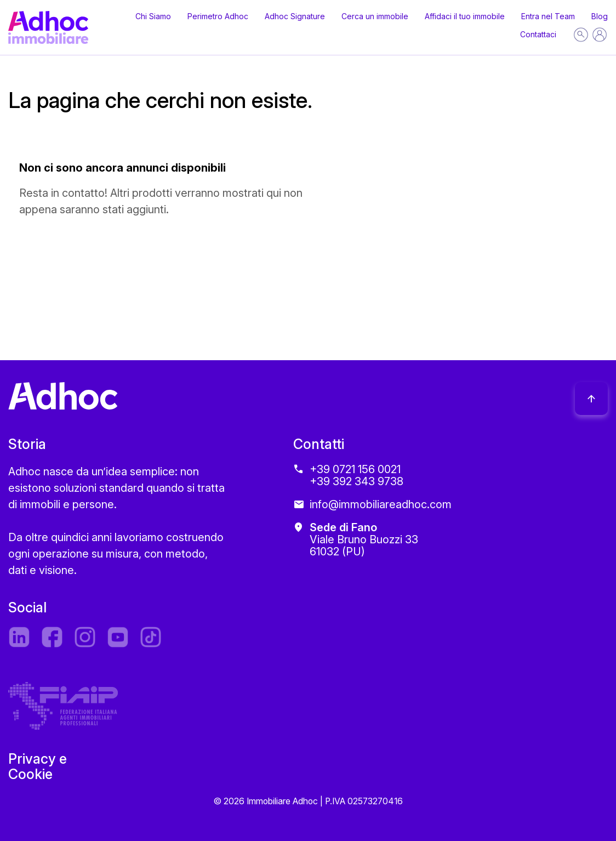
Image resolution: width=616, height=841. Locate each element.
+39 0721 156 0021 (355, 469)
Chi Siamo (153, 16)
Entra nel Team (548, 16)
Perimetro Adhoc (218, 16)
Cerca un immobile (375, 16)
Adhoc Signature (295, 16)
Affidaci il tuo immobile (465, 16)
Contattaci (538, 35)
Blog (600, 16)
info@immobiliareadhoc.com (381, 504)
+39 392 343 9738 (357, 481)
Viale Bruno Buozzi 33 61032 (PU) (364, 539)
